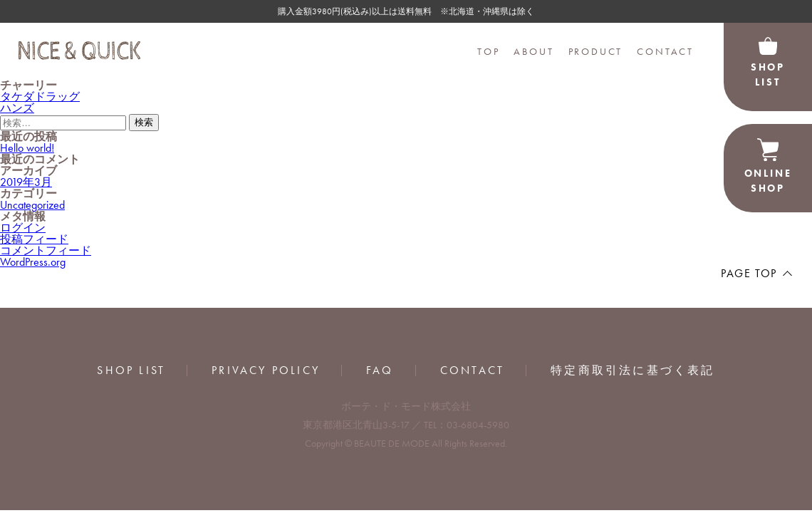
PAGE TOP (749, 273)
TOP (488, 51)
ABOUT (533, 51)
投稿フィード (34, 239)
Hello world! (27, 148)
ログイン (23, 228)
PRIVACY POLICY (266, 370)
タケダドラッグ (40, 97)
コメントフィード (46, 250)
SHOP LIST (131, 370)
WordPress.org (33, 262)
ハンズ (17, 108)
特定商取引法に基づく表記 (633, 370)
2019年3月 (26, 182)
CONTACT (665, 51)
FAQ (380, 370)
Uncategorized (32, 205)
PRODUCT (596, 51)
